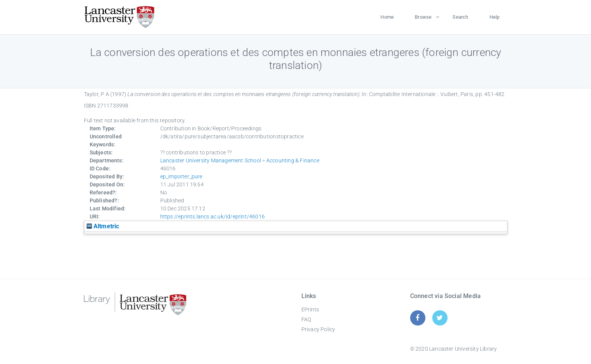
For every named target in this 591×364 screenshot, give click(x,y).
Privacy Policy (318, 329)
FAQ (306, 319)
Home (387, 17)
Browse (423, 17)
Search (460, 17)
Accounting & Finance (293, 160)
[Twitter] (440, 318)
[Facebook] (418, 318)
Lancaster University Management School (211, 160)
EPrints (310, 309)
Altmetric (103, 226)
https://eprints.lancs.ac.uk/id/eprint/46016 (213, 216)
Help (495, 17)
